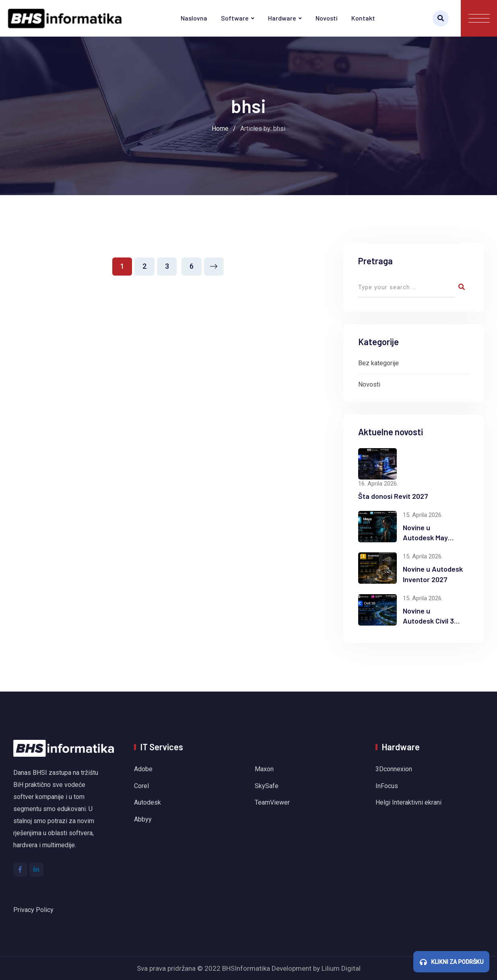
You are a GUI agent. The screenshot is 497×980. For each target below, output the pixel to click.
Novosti (327, 18)
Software (235, 18)
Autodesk (147, 802)
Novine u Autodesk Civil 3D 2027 (431, 621)
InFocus (388, 786)
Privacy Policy (33, 910)
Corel (141, 786)
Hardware (282, 18)
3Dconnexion (394, 769)
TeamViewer (272, 802)
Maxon (264, 769)
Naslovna (194, 18)
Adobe (143, 769)
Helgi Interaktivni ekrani (408, 802)
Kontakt (363, 18)
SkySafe (267, 786)
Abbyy (143, 819)
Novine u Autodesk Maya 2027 (427, 537)
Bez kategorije (378, 363)
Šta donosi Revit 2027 (393, 496)
